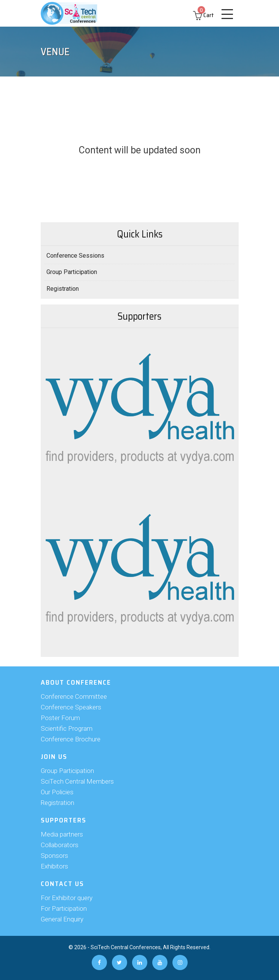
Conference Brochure (71, 739)
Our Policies (57, 792)
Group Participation (72, 272)
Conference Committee (74, 696)
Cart (203, 15)
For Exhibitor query (67, 898)
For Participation (64, 908)
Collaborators (60, 845)
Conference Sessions (75, 256)
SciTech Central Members (77, 781)
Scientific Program (67, 728)
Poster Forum (60, 718)
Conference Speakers (71, 707)
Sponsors (54, 856)
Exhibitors (54, 866)
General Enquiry (62, 919)
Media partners (62, 834)
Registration (63, 289)
